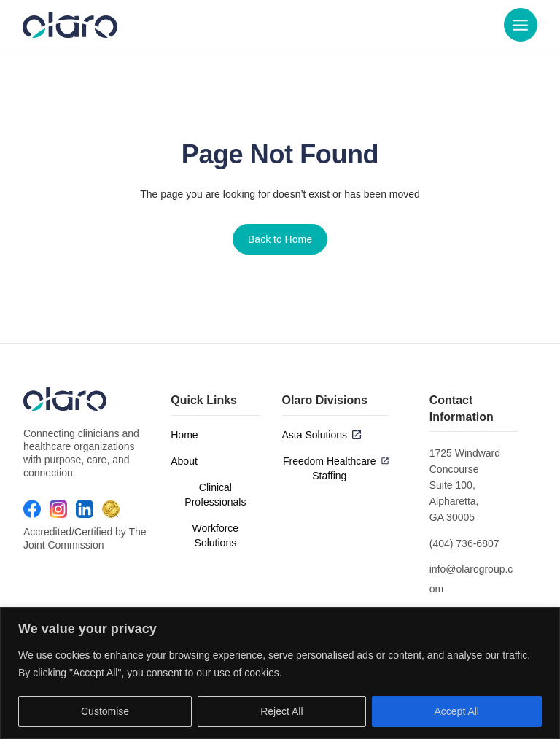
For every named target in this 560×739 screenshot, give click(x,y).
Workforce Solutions (216, 535)
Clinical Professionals (215, 495)
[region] (280, 673)
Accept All (457, 711)
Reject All (281, 711)
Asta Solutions (315, 435)
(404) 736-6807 (464, 543)
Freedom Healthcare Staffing (330, 468)
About (184, 461)
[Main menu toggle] (520, 26)
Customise (105, 711)
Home (184, 435)
